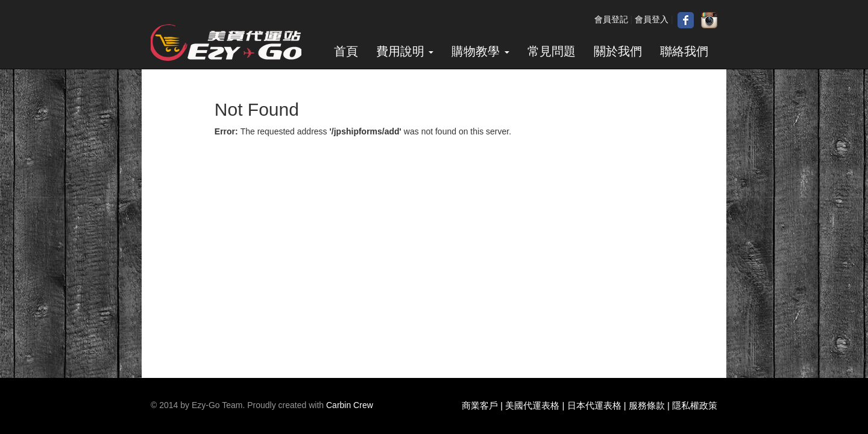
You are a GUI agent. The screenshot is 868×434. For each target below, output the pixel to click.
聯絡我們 (684, 51)
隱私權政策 (695, 405)
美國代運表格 (532, 405)
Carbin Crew (350, 405)
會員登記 (611, 19)
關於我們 (618, 51)
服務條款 (647, 405)
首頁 (346, 51)
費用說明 (405, 51)
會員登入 (652, 19)
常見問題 (552, 51)
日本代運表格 (594, 405)
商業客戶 (480, 405)
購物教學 (480, 51)
